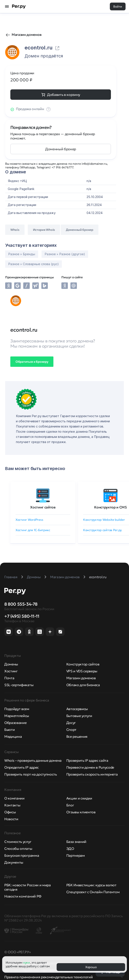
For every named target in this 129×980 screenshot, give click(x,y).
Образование (15, 723)
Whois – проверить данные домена (33, 760)
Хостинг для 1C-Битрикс (33, 530)
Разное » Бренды (22, 254)
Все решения (77, 736)
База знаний (76, 842)
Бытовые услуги (79, 716)
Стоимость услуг (18, 842)
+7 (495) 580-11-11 (22, 616)
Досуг (71, 723)
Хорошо (91, 967)
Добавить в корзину (64, 95)
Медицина (13, 736)
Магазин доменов (26, 35)
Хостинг (11, 671)
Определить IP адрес (22, 767)
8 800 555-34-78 (21, 604)
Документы (14, 862)
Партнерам (76, 855)
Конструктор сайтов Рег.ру (102, 530)
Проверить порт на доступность (31, 774)
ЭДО (70, 849)
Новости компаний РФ (23, 896)
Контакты (12, 805)
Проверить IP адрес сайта (87, 760)
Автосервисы (77, 709)
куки (27, 963)
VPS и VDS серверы (82, 671)
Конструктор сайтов (83, 664)
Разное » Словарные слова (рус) (33, 264)
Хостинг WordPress (29, 520)
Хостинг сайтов (43, 507)
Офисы (10, 812)
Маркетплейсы (17, 716)
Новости (11, 819)
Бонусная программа (22, 855)
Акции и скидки (79, 798)
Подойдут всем (17, 709)
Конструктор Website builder (104, 520)
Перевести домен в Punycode (90, 767)
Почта (9, 678)
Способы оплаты (18, 849)
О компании (14, 798)
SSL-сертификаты (19, 685)
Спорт (71, 730)
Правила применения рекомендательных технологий (48, 977)
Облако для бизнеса (83, 685)
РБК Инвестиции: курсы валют (91, 885)
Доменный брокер (61, 149)
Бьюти (9, 730)
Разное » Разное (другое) (65, 254)
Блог (70, 805)
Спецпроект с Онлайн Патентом (93, 892)
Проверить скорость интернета (92, 774)
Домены (11, 664)
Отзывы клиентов (81, 812)
